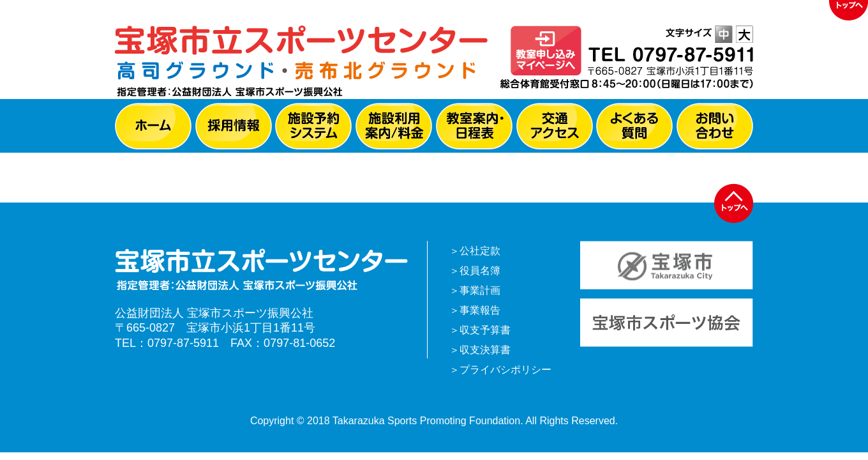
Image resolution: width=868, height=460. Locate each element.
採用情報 (234, 126)
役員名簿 (480, 271)
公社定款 (480, 251)
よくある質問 (634, 126)
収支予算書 (485, 330)
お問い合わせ (715, 126)
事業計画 (480, 290)
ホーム (153, 126)
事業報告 (480, 310)
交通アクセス (555, 126)
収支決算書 (485, 350)
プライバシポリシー (505, 370)
